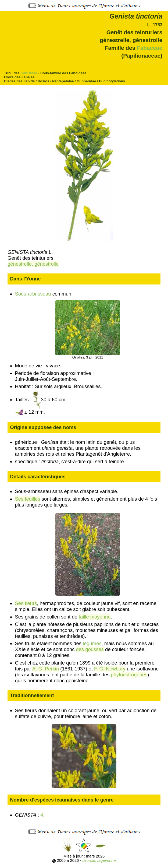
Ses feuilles (28, 499)
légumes (92, 643)
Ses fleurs (26, 603)
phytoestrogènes (129, 675)
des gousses (90, 649)
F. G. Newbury (110, 669)
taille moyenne (95, 617)
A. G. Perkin (46, 669)
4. (43, 815)
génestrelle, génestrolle (33, 264)
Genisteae (29, 73)
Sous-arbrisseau (33, 294)
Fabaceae (150, 48)
